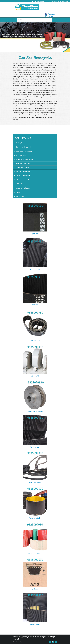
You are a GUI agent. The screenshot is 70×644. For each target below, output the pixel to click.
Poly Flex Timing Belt (22, 172)
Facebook (51, 14)
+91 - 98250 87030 (39, 1)
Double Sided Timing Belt (24, 159)
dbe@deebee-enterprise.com (59, 1)
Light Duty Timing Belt (23, 147)
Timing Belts (19, 143)
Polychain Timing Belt (22, 180)
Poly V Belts (19, 196)
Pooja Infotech (27, 642)
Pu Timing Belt (20, 155)
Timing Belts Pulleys (22, 167)
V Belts (17, 192)
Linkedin (50, 16)
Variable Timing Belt (22, 176)
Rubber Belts (19, 184)
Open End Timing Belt (22, 163)
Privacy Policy (17, 637)
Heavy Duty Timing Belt (23, 151)
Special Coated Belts (22, 188)
